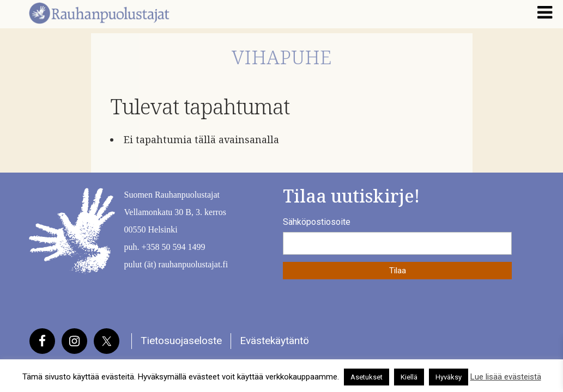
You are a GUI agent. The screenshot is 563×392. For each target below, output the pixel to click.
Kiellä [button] (409, 377)
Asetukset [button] (367, 377)
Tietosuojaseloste (181, 341)
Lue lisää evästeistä (506, 377)
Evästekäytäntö (274, 341)
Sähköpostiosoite (317, 222)
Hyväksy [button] (449, 377)
